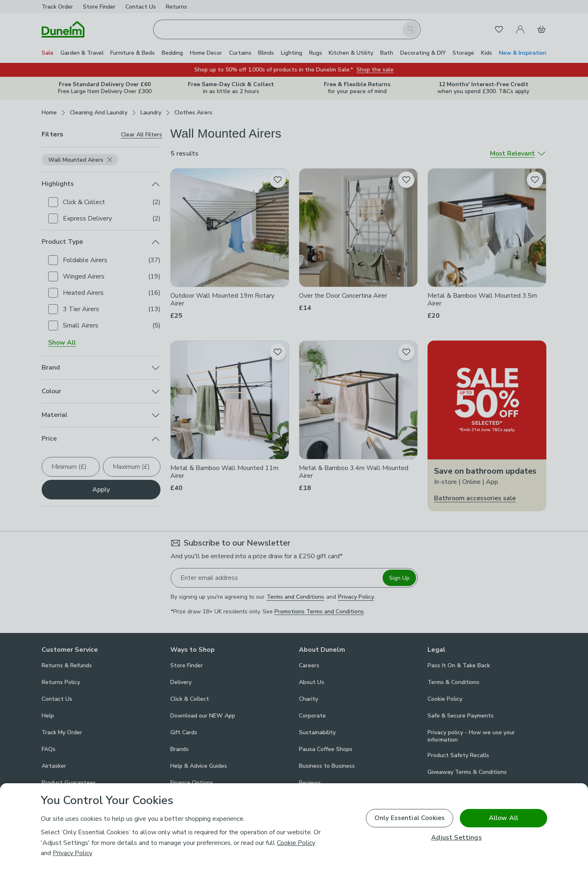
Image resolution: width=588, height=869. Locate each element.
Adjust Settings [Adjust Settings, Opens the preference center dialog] (456, 838)
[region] (294, 826)
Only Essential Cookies (410, 818)
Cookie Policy (296, 843)
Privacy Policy (72, 853)
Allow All (503, 818)
